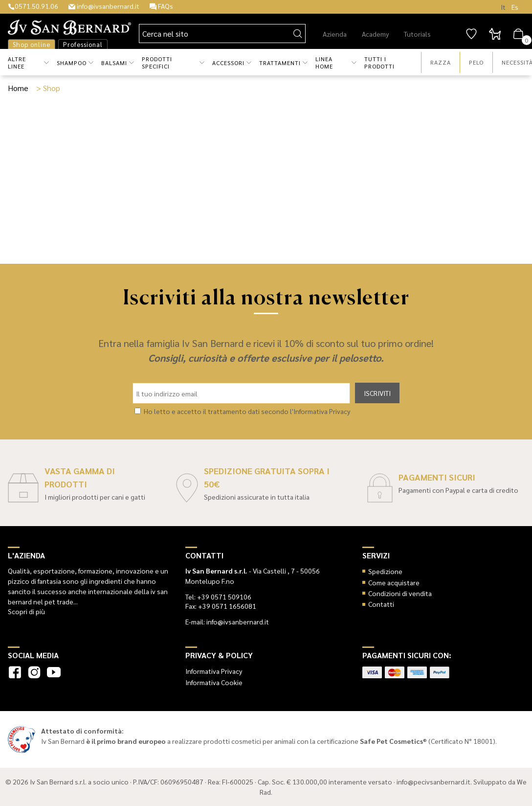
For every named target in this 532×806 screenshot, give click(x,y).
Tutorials (417, 34)
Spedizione (385, 571)
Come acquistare (394, 582)
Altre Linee (17, 62)
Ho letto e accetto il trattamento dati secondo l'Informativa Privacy (247, 411)
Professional (83, 44)
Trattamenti (280, 63)
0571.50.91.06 (33, 6)
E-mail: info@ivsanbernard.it (227, 622)
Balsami (114, 63)
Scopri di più (26, 611)
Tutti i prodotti (379, 62)
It (503, 7)
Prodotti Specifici (157, 62)
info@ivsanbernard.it (104, 6)
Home (18, 88)
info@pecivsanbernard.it (433, 782)
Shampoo (72, 63)
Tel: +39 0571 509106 (218, 597)
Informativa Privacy (214, 671)
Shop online (32, 44)
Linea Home (324, 62)
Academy (375, 34)
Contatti (381, 604)
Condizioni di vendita (400, 593)
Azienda (335, 34)
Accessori (228, 63)
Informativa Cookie (214, 682)
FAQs (161, 6)
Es (515, 7)
